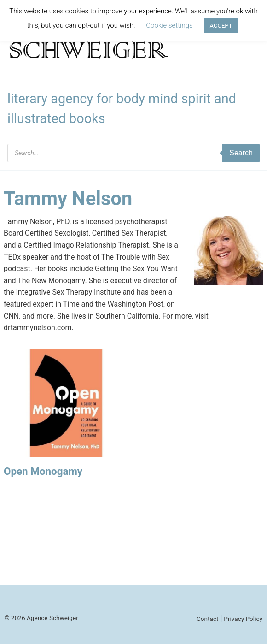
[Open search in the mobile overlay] (133, 153)
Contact (208, 619)
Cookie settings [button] (169, 25)
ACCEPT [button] (221, 26)
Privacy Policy (243, 619)
